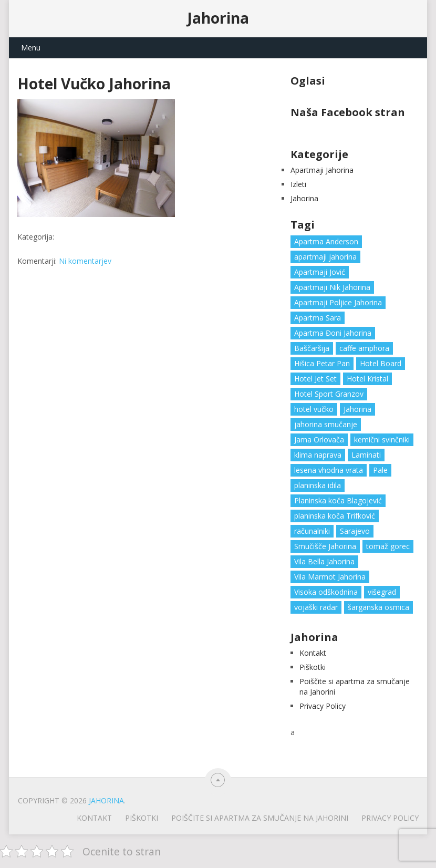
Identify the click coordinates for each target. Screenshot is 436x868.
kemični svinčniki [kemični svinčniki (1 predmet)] (382, 440)
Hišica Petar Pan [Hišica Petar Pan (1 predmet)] (322, 363)
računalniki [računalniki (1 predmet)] (312, 531)
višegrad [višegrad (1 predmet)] (382, 592)
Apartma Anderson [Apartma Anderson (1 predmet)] (326, 241)
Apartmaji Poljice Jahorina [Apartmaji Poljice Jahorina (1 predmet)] (338, 302)
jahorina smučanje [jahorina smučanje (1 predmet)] (326, 424)
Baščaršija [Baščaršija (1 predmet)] (312, 348)
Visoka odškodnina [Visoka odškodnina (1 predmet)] (326, 592)
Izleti (298, 184)
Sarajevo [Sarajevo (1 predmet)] (355, 531)
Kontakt (313, 653)
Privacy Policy (323, 706)
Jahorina (218, 18)
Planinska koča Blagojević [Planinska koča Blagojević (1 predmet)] (338, 500)
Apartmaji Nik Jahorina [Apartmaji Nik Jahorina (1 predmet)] (332, 287)
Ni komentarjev (85, 261)
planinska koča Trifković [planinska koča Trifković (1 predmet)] (335, 516)
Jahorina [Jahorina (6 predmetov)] (357, 409)
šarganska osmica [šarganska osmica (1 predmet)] (378, 607)
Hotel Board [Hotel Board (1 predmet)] (381, 363)
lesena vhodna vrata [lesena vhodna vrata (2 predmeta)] (329, 470)
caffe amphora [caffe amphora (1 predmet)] (364, 348)
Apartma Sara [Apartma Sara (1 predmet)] (318, 318)
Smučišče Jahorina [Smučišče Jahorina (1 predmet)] (325, 546)
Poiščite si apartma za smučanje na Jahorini (260, 818)
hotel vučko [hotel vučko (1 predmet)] (314, 409)
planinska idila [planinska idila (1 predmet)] (318, 485)
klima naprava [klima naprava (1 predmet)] (318, 455)
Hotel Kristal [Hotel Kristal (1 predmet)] (367, 379)
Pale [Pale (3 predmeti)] (380, 470)
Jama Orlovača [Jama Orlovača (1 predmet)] (319, 440)
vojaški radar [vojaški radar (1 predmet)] (316, 607)
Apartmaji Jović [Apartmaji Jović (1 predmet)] (320, 272)
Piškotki (313, 667)
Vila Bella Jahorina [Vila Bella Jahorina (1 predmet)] (324, 561)
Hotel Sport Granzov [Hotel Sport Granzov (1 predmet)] (329, 394)
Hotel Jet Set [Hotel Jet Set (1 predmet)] (315, 379)
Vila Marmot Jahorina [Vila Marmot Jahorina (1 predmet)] (330, 577)
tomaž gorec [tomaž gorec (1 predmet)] (388, 546)
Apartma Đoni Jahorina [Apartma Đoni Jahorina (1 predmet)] (333, 333)
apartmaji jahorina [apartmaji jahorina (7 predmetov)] (325, 257)
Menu (31, 48)
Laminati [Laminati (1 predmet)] (366, 455)
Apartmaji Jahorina (322, 170)
